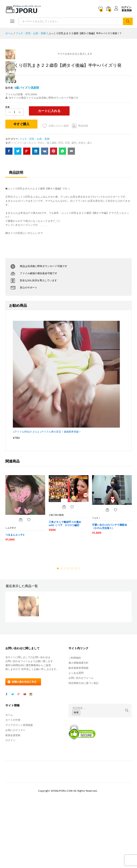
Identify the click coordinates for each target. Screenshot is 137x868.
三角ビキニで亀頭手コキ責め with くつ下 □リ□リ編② (66, 586)
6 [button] (76, 631)
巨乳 (61, 205)
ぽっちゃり (30, 205)
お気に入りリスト (15, 793)
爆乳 (74, 205)
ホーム (9, 777)
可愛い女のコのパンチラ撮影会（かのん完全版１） (110, 589)
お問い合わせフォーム (81, 740)
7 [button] (79, 631)
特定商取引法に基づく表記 (83, 746)
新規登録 (127, 10)
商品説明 (16, 235)
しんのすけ (11, 590)
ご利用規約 (75, 720)
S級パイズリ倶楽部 (27, 150)
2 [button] (61, 631)
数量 (7, 170)
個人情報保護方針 (78, 725)
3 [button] (65, 631)
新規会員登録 (13, 798)
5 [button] (72, 631)
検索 (128, 21)
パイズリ (17, 205)
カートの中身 (13, 782)
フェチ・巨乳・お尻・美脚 (34, 201)
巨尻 (67, 205)
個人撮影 (52, 205)
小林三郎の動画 (56, 577)
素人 (90, 205)
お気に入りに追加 (59, 188)
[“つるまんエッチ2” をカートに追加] (21, 582)
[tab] (16, 237)
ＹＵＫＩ (96, 580)
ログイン (123, 7)
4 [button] (68, 631)
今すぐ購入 (21, 186)
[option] (25, 572)
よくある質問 (76, 735)
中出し (41, 205)
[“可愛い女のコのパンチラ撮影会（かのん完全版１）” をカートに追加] (107, 572)
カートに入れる (47, 173)
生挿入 (82, 205)
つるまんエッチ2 (15, 597)
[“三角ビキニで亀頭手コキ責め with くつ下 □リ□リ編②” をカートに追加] (64, 569)
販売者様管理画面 (78, 730)
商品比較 (83, 188)
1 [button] (58, 631)
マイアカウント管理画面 (19, 788)
